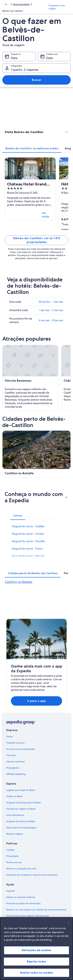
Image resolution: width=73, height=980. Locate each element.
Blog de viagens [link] (15, 834)
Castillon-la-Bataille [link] (18, 582)
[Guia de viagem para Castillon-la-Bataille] (36, 454)
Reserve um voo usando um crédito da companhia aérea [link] (36, 910)
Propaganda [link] (13, 768)
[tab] (32, 148)
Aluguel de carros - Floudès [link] (28, 541)
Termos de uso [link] (14, 862)
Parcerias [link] (11, 755)
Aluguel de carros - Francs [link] (27, 549)
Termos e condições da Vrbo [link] (21, 869)
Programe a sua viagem (57, 7)
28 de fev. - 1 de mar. (51, 302)
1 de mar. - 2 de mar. (51, 310)
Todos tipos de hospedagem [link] (21, 828)
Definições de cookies (36, 950)
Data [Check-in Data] (14, 58)
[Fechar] (68, 923)
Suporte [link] (11, 891)
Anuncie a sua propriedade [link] (21, 749)
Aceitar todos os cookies (36, 973)
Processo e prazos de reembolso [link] (23, 903)
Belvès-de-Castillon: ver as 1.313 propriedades (37, 240)
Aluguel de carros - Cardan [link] (28, 534)
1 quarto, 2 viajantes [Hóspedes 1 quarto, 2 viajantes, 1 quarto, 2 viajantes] (25, 70)
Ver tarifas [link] (46, 215)
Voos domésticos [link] (15, 815)
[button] (36, 132)
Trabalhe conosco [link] (15, 743)
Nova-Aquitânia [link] (21, 4)
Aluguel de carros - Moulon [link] (28, 556)
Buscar (36, 80)
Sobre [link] (9, 737)
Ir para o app (36, 701)
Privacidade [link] (12, 856)
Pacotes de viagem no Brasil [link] (21, 809)
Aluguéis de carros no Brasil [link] (21, 821)
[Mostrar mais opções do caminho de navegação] (6, 4)
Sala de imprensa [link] (15, 762)
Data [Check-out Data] (50, 58)
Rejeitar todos (36, 961)
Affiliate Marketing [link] (16, 774)
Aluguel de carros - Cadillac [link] (28, 526)
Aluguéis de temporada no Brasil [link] (23, 803)
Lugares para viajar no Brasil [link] (21, 790)
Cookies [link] (10, 850)
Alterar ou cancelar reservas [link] (21, 897)
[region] (36, 949)
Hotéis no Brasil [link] (14, 796)
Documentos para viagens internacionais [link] (28, 916)
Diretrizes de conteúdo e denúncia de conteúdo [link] (32, 875)
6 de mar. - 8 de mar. (51, 320)
